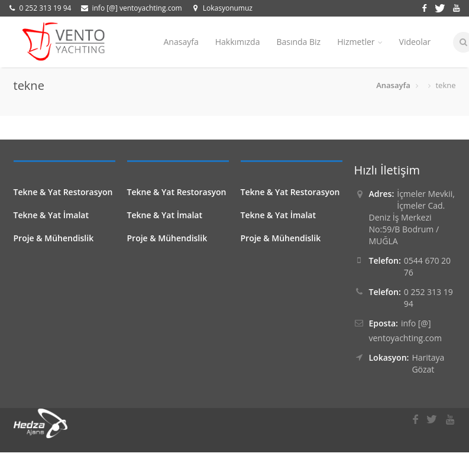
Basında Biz (298, 42)
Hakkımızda (238, 42)
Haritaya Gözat (428, 363)
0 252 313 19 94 (46, 8)
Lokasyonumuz (228, 8)
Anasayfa (181, 42)
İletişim (178, 93)
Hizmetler (360, 42)
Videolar (415, 42)
